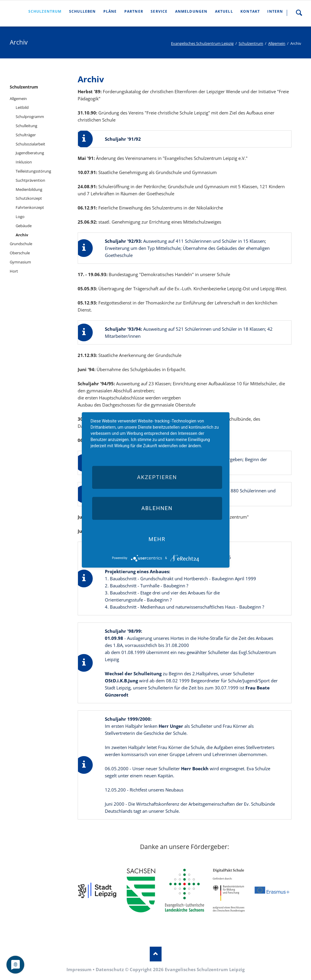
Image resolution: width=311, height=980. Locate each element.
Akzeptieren (157, 477)
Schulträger (26, 135)
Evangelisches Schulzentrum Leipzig (202, 43)
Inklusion (24, 162)
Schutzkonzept (29, 198)
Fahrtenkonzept (30, 207)
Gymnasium (20, 262)
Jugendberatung (30, 153)
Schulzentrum (251, 43)
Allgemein (277, 43)
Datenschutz (110, 969)
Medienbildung (29, 189)
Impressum (79, 969)
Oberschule (20, 253)
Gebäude (24, 226)
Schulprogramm (30, 117)
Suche (299, 13)
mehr (157, 539)
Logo (20, 217)
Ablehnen (157, 508)
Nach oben (156, 954)
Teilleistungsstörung (33, 171)
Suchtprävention (30, 180)
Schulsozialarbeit (30, 144)
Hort (14, 271)
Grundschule (21, 244)
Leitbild (22, 107)
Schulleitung (26, 126)
